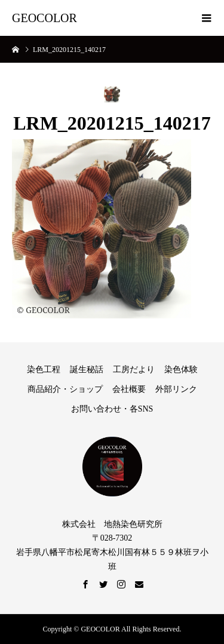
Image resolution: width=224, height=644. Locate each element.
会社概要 (129, 389)
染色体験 (181, 369)
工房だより (134, 369)
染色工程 (44, 369)
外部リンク (176, 389)
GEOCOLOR (45, 18)
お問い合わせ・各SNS (112, 409)
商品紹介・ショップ (65, 389)
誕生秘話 (87, 369)
